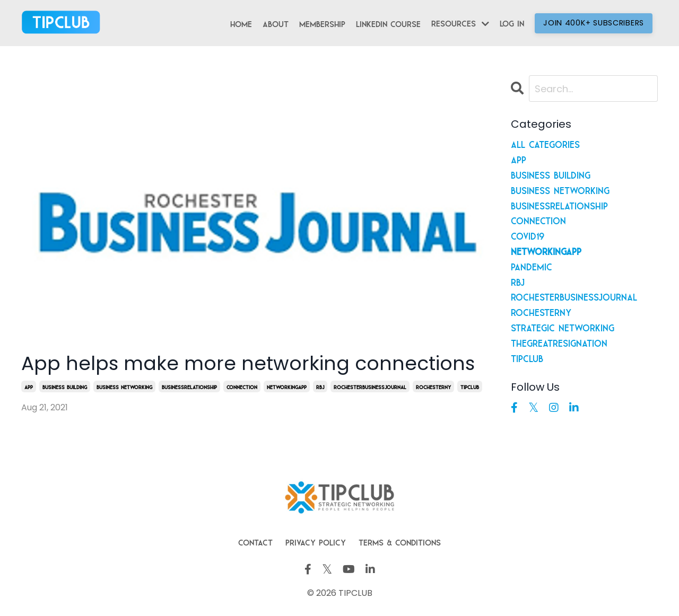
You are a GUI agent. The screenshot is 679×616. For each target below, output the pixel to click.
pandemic (532, 266)
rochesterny (433, 386)
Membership (322, 23)
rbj (320, 386)
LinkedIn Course (388, 23)
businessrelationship (189, 386)
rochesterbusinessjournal (370, 386)
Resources (460, 23)
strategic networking (563, 327)
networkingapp (287, 386)
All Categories (545, 143)
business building (65, 386)
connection (242, 386)
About (276, 23)
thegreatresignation (559, 342)
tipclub (470, 386)
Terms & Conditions (400, 541)
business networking (124, 386)
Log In (512, 22)
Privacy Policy (316, 541)
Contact (255, 541)
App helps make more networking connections (248, 363)
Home (241, 23)
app (29, 386)
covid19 (528, 235)
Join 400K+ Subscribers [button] (594, 23)
